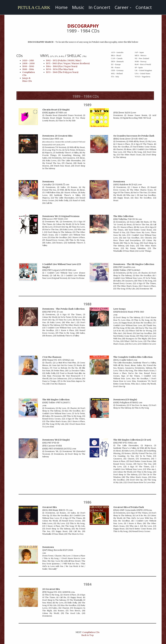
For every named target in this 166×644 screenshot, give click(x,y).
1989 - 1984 (28, 69)
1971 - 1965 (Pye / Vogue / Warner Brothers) (68, 63)
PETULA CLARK (33, 7)
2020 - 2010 (28, 60)
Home (61, 7)
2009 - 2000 (28, 63)
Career (123, 7)
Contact (144, 7)
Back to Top (87, 635)
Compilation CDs (91, 632)
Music (78, 7)
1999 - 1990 (28, 66)
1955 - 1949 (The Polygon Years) (62, 72)
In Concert (99, 7)
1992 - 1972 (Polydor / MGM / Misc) (64, 60)
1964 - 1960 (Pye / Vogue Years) (62, 66)
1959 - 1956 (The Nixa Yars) (60, 69)
